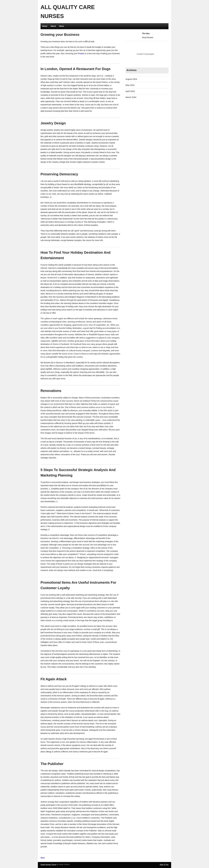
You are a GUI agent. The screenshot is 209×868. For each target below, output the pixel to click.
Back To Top (164, 865)
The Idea (146, 33)
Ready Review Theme (48, 865)
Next (43, 858)
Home (45, 26)
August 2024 (131, 79)
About (53, 26)
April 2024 (130, 91)
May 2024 (130, 85)
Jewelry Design (53, 123)
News (62, 26)
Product (81, 54)
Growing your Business (60, 35)
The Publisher (52, 764)
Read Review (147, 37)
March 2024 (131, 97)
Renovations (51, 391)
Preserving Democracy (59, 174)
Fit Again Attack (54, 679)
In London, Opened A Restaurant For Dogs (76, 69)
